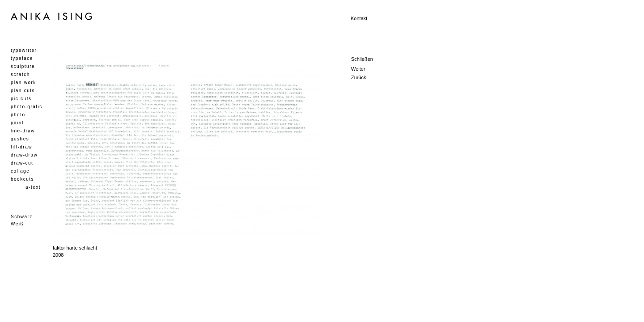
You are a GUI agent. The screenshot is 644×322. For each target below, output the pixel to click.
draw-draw (24, 155)
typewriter (24, 50)
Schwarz (22, 217)
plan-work (23, 83)
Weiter (358, 69)
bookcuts (22, 179)
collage (20, 171)
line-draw (23, 131)
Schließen (362, 59)
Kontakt (359, 18)
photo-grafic (27, 107)
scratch (20, 74)
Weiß (17, 224)
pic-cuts (21, 99)
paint (17, 123)
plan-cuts (23, 91)
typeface (22, 58)
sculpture (23, 66)
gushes (20, 139)
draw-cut (22, 163)
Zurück (359, 77)
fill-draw (21, 147)
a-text (33, 187)
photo (18, 115)
